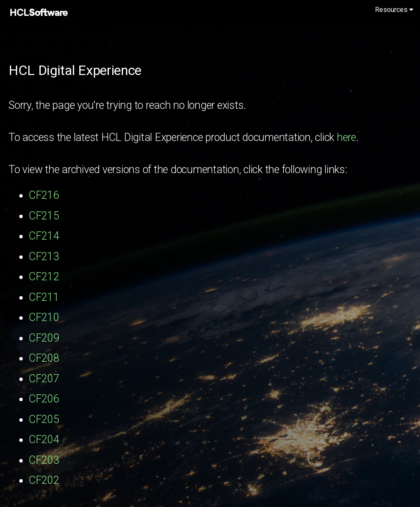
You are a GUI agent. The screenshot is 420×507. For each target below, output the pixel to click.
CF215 (44, 216)
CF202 (44, 480)
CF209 (44, 338)
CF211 (44, 297)
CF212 (44, 277)
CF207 (44, 379)
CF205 (44, 419)
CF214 (44, 236)
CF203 (44, 460)
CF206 (44, 399)
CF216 (44, 195)
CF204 (44, 439)
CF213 (44, 256)
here (346, 137)
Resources (394, 10)
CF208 (44, 358)
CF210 (44, 317)
